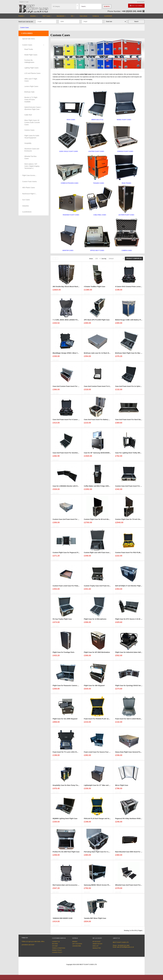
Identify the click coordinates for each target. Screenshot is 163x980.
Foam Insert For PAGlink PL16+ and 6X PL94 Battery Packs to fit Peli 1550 (110, 721)
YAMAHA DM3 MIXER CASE (63, 920)
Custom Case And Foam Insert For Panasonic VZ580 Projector (137, 488)
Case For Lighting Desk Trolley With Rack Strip (132, 455)
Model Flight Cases (31, 55)
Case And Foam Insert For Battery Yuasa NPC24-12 (102, 422)
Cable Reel (28, 115)
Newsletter (97, 948)
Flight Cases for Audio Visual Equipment (32, 137)
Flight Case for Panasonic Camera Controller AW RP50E (73, 688)
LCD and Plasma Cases (32, 73)
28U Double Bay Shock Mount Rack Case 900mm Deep (72, 289)
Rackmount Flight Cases (30, 194)
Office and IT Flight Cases (31, 80)
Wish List (96, 946)
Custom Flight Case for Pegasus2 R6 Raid (68, 555)
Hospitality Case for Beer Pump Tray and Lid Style (71, 787)
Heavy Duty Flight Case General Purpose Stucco (133, 754)
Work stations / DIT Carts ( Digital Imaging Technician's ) (32, 166)
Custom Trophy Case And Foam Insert (98, 588)
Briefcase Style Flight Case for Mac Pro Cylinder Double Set (137, 355)
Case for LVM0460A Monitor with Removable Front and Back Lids (76, 488)
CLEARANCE (27, 212)
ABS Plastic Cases (29, 188)
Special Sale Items (29, 39)
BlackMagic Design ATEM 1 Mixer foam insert (69, 355)
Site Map (55, 946)
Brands (75, 942)
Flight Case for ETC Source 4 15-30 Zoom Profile (133, 621)
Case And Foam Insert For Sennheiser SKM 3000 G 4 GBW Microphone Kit (79, 455)
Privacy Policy (57, 950)
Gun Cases (26, 200)
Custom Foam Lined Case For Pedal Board (68, 588)
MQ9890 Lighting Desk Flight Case (65, 821)
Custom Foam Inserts (30, 182)
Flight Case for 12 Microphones (95, 621)
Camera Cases (29, 130)
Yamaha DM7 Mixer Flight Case (95, 920)
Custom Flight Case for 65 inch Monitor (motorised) (102, 521)
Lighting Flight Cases (32, 68)
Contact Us (56, 942)
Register (22, 2)
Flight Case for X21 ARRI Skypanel (65, 721)
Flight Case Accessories (30, 175)
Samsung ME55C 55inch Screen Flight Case (100, 887)
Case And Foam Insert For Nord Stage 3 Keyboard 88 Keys (136, 422)
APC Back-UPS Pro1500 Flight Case (97, 322)
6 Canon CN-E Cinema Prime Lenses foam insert (133, 289)
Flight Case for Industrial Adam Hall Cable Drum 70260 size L (137, 654)
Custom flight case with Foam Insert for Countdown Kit (104, 555)
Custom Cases (25, 28)
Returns (55, 944)
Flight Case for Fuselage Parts (64, 654)
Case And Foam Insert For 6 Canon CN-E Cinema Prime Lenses (75, 422)
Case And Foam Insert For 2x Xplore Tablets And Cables (135, 388)
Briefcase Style (29, 92)
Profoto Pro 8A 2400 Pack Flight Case (66, 854)
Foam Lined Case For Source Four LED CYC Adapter (103, 754)
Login (27, 2)
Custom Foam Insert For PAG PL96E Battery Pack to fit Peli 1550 (138, 555)
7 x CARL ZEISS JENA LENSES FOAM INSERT (69, 322)
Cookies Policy (57, 952)
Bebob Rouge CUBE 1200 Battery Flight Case (131, 322)
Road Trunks (29, 49)
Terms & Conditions (59, 948)
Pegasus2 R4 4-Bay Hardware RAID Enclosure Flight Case (136, 821)
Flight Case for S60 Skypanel (94, 688)
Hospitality (28, 143)
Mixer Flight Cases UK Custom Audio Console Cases (32, 122)
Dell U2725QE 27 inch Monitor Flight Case (130, 588)
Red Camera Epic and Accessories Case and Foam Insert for (74, 887)
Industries (26, 206)
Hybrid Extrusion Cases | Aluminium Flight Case (33, 108)
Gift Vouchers (77, 944)
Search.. (107, 6)
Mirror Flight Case (122, 787)
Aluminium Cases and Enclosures (32, 150)
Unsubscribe (77, 946)
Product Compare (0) (134, 258)
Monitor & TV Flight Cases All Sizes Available (31, 100)
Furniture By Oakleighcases (29, 61)
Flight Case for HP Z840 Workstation (97, 654)
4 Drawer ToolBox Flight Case (95, 289)
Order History (98, 944)
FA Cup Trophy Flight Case (62, 621)
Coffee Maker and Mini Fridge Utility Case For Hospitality (104, 488)
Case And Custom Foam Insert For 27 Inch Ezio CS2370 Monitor (76, 388)
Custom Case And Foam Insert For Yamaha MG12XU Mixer (74, 521)
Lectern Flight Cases (31, 86)
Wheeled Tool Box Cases (31, 157)
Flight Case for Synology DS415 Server (129, 688)
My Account (97, 942)
